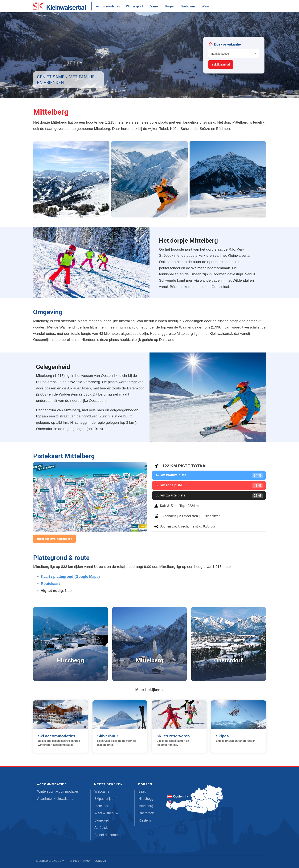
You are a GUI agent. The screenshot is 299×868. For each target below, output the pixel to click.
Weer (205, 6)
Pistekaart (102, 806)
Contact (100, 861)
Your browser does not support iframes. (234, 55)
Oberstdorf (146, 813)
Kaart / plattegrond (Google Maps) (70, 577)
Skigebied (102, 820)
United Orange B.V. (51, 861)
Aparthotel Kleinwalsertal (56, 799)
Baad (142, 791)
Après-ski (101, 828)
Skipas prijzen (105, 799)
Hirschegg (146, 799)
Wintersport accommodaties (58, 791)
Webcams (188, 6)
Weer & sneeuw (106, 813)
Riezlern (145, 820)
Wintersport (135, 6)
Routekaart (50, 584)
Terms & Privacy (80, 861)
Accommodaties (108, 6)
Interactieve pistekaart (54, 539)
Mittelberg (146, 806)
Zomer (154, 6)
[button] (71, 179)
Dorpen (170, 6)
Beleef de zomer (107, 835)
